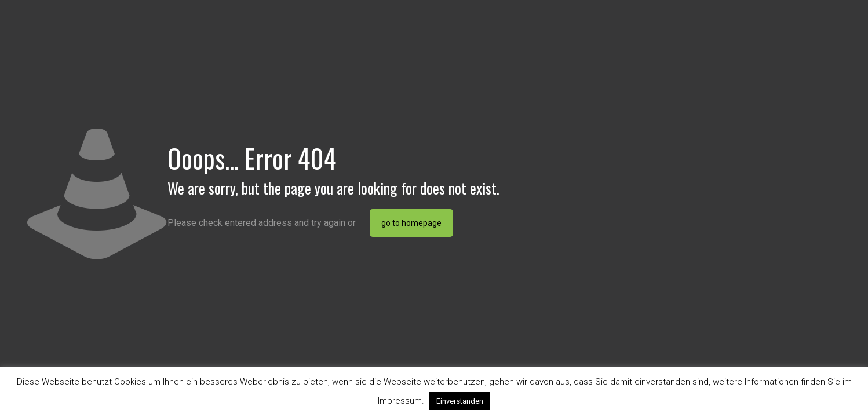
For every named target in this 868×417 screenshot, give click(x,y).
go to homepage (411, 223)
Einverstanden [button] (460, 401)
